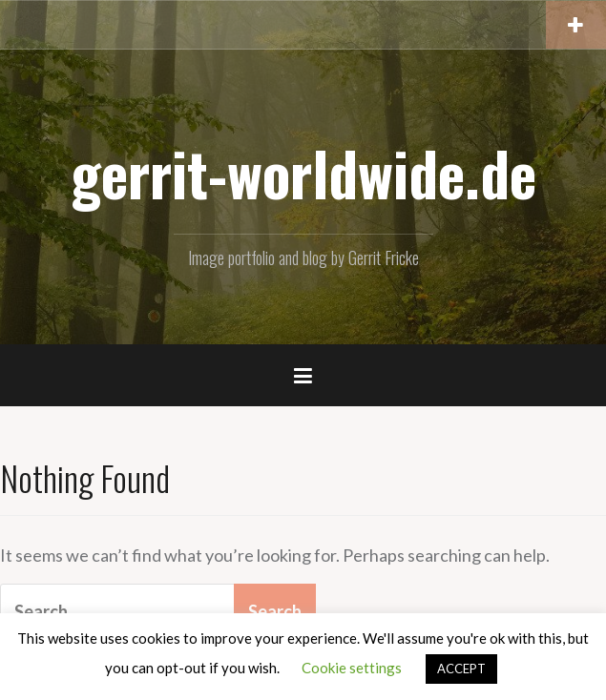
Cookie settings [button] (352, 668)
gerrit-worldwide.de (303, 173)
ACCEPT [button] (461, 669)
